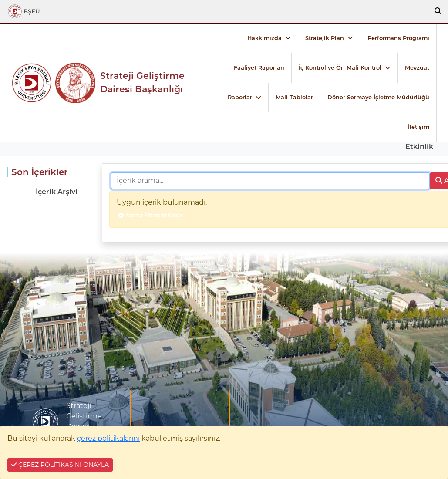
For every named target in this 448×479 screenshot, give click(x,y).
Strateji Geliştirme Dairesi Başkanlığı (142, 82)
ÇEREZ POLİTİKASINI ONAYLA (60, 465)
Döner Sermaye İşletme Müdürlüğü (378, 97)
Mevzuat (417, 68)
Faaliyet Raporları (259, 68)
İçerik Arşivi (57, 192)
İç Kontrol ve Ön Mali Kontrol (340, 68)
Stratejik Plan (325, 38)
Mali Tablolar (294, 97)
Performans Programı (398, 38)
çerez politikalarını (108, 438)
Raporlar (240, 97)
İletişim (419, 127)
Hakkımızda (264, 38)
